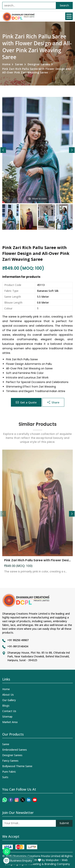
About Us (8, 695)
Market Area (10, 722)
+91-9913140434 (18, 646)
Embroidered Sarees (15, 750)
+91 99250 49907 (18, 640)
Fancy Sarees (10, 761)
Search (64, 5)
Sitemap (7, 717)
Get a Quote (26, 402)
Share (53, 402)
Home (6, 64)
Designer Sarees (39, 64)
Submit (64, 823)
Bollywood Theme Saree (17, 766)
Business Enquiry (18, 861)
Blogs (6, 706)
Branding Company (57, 864)
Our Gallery (9, 700)
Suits (5, 777)
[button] (72, 150)
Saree (19, 64)
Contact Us (9, 711)
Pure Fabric (9, 772)
